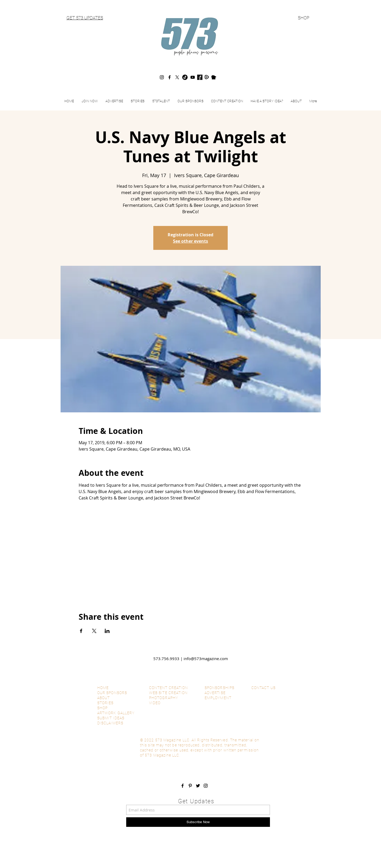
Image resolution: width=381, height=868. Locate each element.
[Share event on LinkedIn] (107, 631)
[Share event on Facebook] (81, 631)
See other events (190, 241)
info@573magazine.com (206, 659)
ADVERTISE (215, 693)
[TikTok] (185, 77)
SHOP (304, 18)
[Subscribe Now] (198, 822)
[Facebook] (170, 77)
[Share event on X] (94, 631)
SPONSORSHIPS (219, 688)
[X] (177, 77)
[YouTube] (193, 77)
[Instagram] (162, 77)
